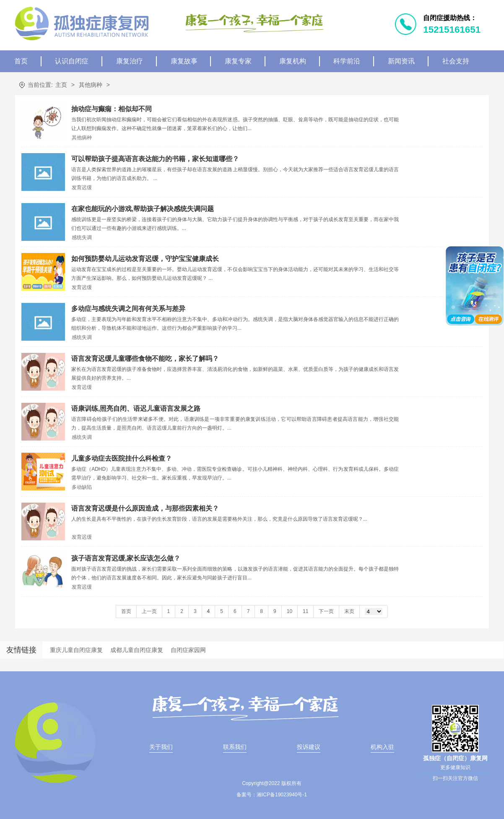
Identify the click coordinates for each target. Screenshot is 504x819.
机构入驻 (382, 747)
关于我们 (161, 747)
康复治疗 (130, 61)
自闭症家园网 (188, 650)
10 (290, 611)
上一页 (149, 611)
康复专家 (238, 61)
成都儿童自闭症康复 (137, 650)
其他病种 (91, 85)
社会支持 (456, 61)
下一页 (326, 611)
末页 (349, 611)
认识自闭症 (72, 61)
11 (305, 611)
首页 (21, 61)
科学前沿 (347, 61)
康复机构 (293, 61)
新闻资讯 (401, 61)
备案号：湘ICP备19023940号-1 (272, 795)
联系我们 (235, 747)
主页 (61, 85)
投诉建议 (309, 747)
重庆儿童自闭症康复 (76, 650)
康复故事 (184, 61)
